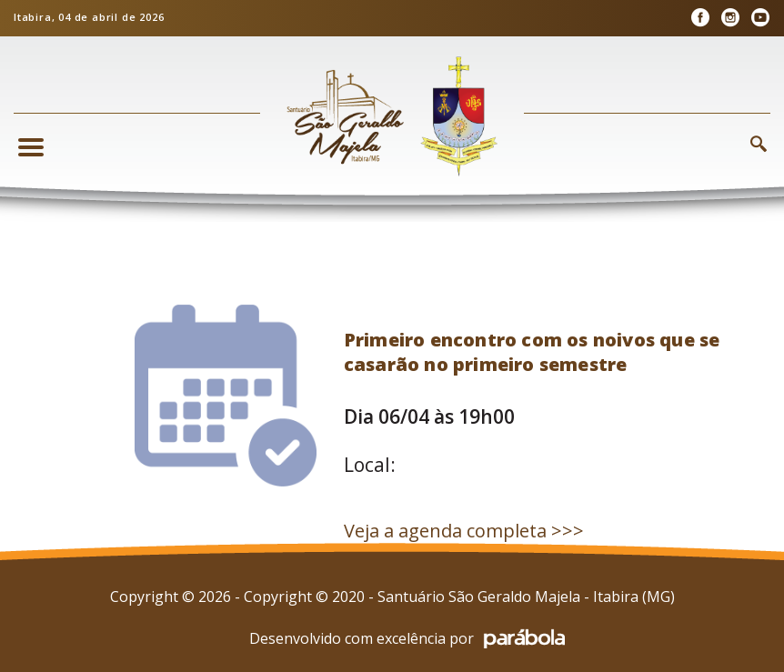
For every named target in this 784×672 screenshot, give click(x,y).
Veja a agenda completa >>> (464, 531)
